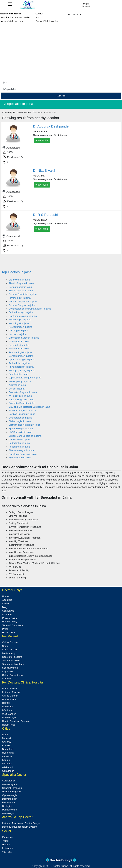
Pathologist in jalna (19, 341)
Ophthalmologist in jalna (22, 359)
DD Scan (7, 710)
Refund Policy (10, 622)
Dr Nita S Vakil (44, 171)
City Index (8, 671)
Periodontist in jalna (19, 447)
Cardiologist (9, 781)
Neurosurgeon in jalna (20, 327)
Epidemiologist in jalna (21, 429)
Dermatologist (10, 799)
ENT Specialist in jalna (21, 291)
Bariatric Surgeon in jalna (22, 410)
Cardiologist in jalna (19, 280)
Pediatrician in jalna (19, 363)
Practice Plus (9, 699)
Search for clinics (11, 660)
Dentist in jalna (17, 389)
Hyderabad (8, 753)
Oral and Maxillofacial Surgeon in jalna (29, 407)
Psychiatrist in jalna (19, 345)
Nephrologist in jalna (20, 320)
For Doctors (75, 15)
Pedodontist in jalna (19, 443)
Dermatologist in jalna (20, 287)
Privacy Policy (10, 618)
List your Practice (11, 692)
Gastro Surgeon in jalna (21, 400)
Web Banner (9, 714)
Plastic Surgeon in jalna (21, 283)
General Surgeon (11, 792)
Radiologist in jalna (19, 349)
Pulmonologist (10, 810)
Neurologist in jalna (19, 323)
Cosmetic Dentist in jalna (22, 403)
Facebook (8, 837)
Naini (5, 646)
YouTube (7, 852)
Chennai (7, 742)
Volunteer (7, 614)
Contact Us (8, 611)
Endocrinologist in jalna (21, 312)
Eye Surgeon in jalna (20, 458)
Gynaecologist (10, 795)
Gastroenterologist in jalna (23, 316)
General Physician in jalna (23, 294)
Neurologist (8, 813)
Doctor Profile (9, 688)
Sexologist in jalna (18, 374)
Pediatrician (8, 802)
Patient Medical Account (23, 17)
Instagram (8, 848)
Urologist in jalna (18, 334)
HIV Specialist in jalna (20, 432)
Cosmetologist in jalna (20, 418)
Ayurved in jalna (17, 385)
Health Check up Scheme (16, 721)
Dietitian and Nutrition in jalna (24, 425)
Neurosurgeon (10, 784)
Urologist (7, 806)
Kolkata (6, 745)
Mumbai (6, 738)
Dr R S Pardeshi (45, 215)
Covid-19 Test (10, 650)
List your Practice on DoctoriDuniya (21, 823)
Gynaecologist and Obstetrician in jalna (30, 309)
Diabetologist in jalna (20, 421)
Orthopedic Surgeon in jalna (24, 338)
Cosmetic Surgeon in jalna (23, 392)
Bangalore (8, 749)
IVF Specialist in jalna (20, 396)
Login (86, 5)
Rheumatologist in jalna (21, 450)
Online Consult (10, 642)
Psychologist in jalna (20, 298)
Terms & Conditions (13, 625)
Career (6, 603)
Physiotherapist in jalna (21, 367)
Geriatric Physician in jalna (23, 301)
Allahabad (8, 767)
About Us (7, 600)
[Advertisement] (61, 51)
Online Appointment (13, 675)
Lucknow (7, 756)
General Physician (12, 788)
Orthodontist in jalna (19, 439)
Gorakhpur (8, 771)
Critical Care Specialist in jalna (25, 436)
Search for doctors (12, 657)
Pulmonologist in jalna (20, 352)
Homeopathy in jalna (20, 381)
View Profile (42, 141)
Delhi (5, 735)
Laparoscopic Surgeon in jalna (25, 378)
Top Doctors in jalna (17, 272)
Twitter (6, 841)
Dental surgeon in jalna (21, 356)
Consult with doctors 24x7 (8, 17)
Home (5, 596)
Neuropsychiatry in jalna (22, 371)
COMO (6, 703)
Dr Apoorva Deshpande (51, 126)
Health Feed (9, 725)
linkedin (6, 845)
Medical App (9, 653)
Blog (5, 607)
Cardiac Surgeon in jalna (22, 414)
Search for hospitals (13, 664)
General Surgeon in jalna (22, 305)
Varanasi (7, 764)
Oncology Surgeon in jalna (23, 454)
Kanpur (6, 760)
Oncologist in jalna (18, 330)
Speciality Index (11, 668)
